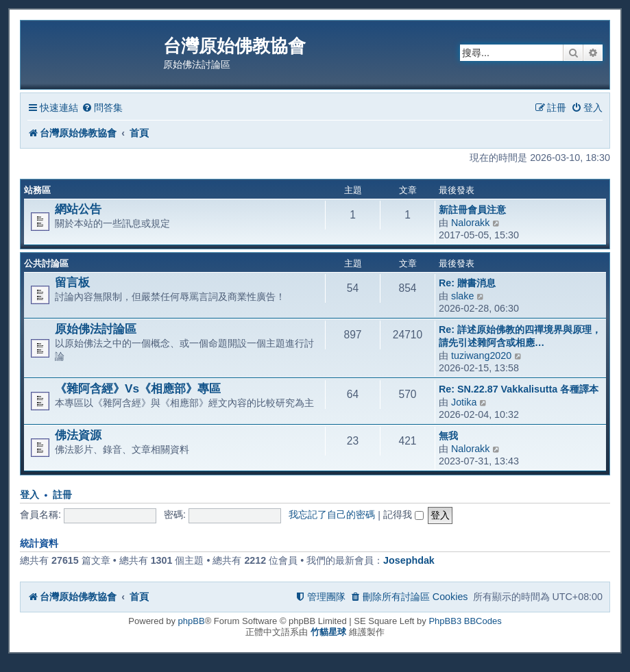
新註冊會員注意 (472, 210)
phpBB (192, 621)
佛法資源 (78, 435)
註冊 (62, 495)
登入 (29, 495)
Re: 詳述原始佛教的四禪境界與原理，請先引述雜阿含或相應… (520, 336)
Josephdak (409, 560)
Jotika (464, 402)
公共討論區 (46, 263)
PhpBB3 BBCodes (465, 621)
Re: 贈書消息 (467, 283)
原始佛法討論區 (96, 329)
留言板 (72, 282)
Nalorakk (470, 223)
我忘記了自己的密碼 (332, 514)
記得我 (403, 514)
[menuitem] (102, 108)
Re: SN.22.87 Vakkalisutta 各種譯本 (519, 389)
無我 (448, 436)
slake (462, 296)
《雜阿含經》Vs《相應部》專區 (138, 388)
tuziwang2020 (481, 356)
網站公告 (78, 209)
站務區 (37, 190)
